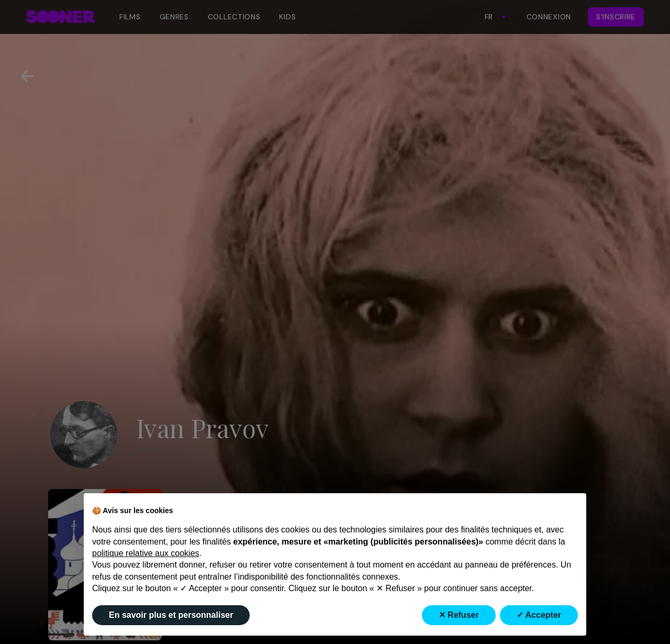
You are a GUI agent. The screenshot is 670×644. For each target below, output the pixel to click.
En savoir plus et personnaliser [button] (171, 615)
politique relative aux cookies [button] (146, 553)
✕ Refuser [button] (459, 615)
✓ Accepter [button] (539, 615)
